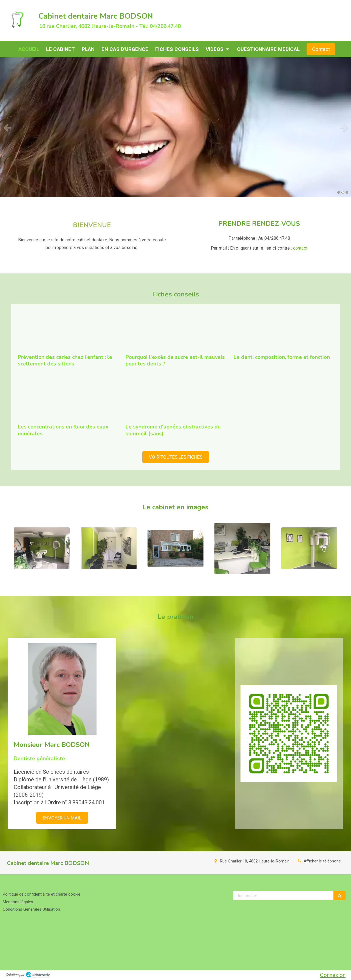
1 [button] (339, 192)
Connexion (333, 975)
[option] (175, 127)
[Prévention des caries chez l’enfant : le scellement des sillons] (68, 331)
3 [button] (347, 192)
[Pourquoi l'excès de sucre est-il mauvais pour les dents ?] (175, 331)
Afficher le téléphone (322, 861)
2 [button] (343, 192)
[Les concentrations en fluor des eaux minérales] (68, 401)
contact (300, 248)
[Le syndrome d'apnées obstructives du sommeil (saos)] (175, 401)
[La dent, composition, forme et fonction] (283, 331)
